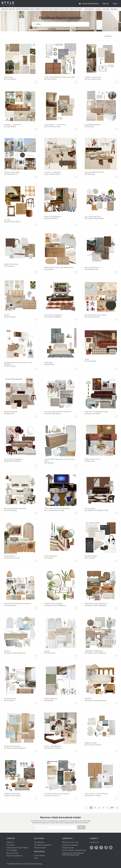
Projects (98, 9)
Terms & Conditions (14, 856)
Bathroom (5, 9)
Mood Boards (89, 9)
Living (62, 9)
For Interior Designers (43, 845)
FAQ (36, 858)
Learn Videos (40, 856)
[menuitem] (115, 4)
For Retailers (40, 842)
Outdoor (38, 9)
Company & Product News (17, 848)
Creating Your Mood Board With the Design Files (73, 854)
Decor (33, 9)
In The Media (12, 850)
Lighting (56, 9)
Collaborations (68, 848)
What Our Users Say (70, 842)
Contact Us (94, 842)
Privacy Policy (12, 853)
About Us (10, 842)
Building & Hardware (23, 9)
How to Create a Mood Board (74, 850)
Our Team (10, 845)
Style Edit (106, 9)
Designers (114, 9)
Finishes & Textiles (75, 9)
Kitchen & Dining (47, 9)
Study (67, 9)
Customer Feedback (70, 845)
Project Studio (40, 848)
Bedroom (12, 9)
